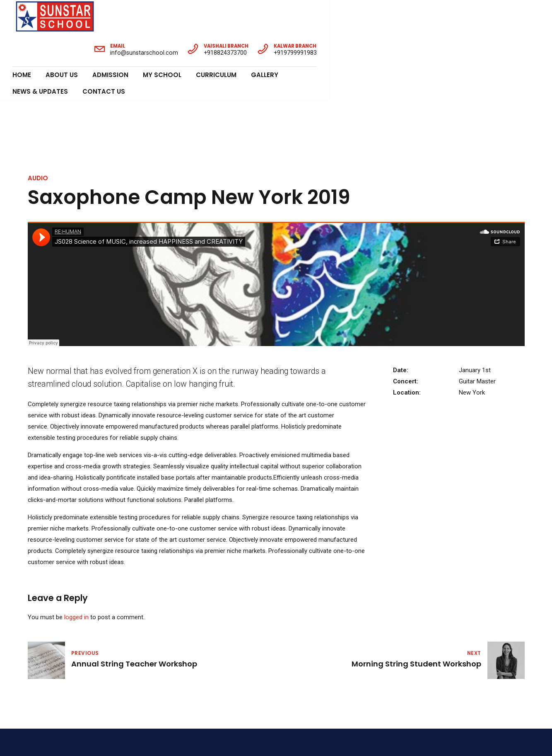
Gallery (265, 42)
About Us (62, 42)
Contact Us (384, 42)
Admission (110, 42)
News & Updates (321, 42)
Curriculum (216, 42)
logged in (76, 518)
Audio (38, 79)
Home (22, 42)
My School (162, 42)
